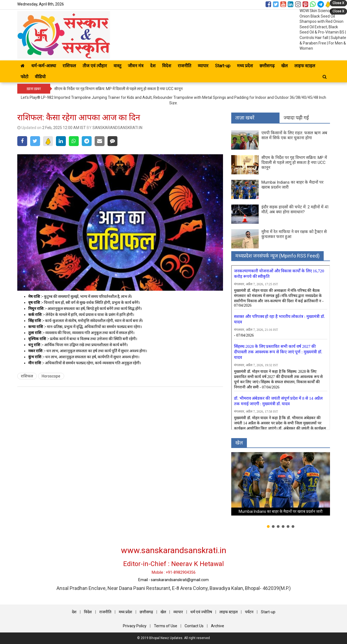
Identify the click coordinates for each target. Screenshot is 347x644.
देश (153, 66)
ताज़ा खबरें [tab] (245, 118)
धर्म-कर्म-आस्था (44, 66)
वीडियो (40, 77)
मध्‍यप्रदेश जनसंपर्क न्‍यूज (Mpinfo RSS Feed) (277, 256)
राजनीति (184, 66)
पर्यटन (249, 612)
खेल (284, 66)
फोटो (24, 77)
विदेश (167, 66)
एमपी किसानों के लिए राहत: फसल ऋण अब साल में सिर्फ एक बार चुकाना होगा (294, 135)
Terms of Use (166, 626)
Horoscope (51, 376)
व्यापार (203, 66)
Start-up (223, 66)
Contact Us (194, 626)
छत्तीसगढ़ (267, 66)
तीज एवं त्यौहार (95, 66)
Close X (338, 3)
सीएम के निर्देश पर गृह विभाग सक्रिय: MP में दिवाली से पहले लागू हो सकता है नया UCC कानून (119, 89)
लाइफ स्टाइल (228, 612)
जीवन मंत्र (136, 66)
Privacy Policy (135, 626)
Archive (218, 626)
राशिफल (69, 66)
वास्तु (117, 66)
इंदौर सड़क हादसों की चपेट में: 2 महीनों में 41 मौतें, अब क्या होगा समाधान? (295, 209)
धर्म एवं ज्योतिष (201, 612)
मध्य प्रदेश (245, 66)
